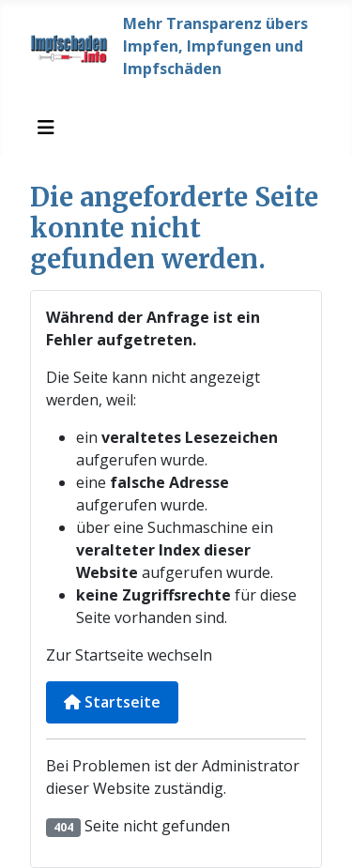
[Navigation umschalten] (46, 128)
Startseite (112, 702)
